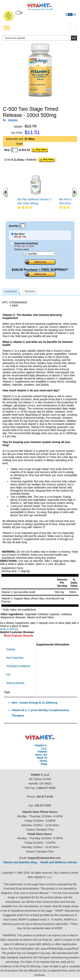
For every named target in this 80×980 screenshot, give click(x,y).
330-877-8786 (45, 797)
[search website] (40, 38)
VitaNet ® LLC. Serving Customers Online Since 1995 (40, 6)
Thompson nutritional (18, 666)
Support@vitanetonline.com (44, 858)
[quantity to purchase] (15, 150)
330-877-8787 (43, 805)
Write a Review (9, 629)
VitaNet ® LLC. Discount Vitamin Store (40, 737)
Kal (8, 674)
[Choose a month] (40, 254)
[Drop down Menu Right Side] (73, 27)
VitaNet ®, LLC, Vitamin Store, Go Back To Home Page (41, 755)
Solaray (10, 649)
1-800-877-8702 (46, 788)
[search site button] (74, 38)
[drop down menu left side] (7, 28)
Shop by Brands (16, 683)
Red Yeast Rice (15, 658)
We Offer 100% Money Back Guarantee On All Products (9, 16)
